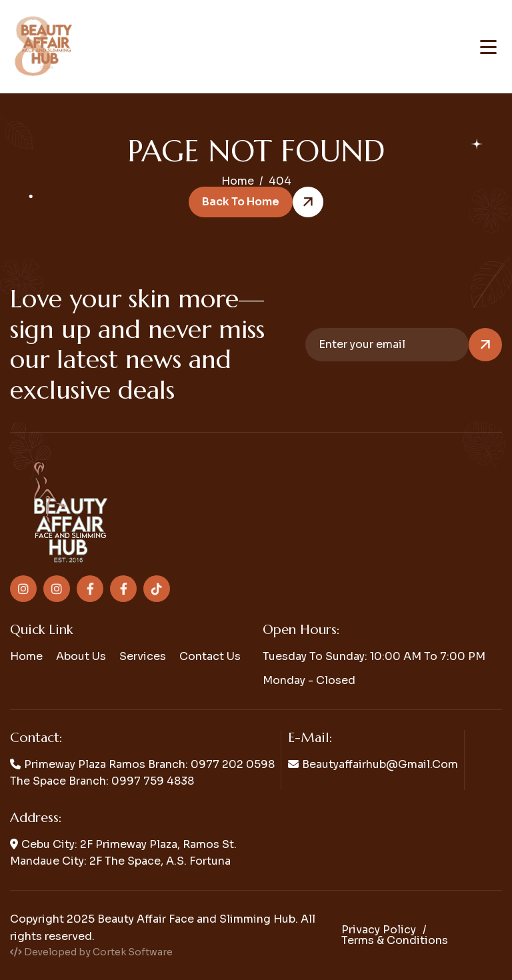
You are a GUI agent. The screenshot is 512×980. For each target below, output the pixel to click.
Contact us (210, 656)
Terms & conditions (395, 940)
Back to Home (241, 202)
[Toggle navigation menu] (488, 47)
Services (143, 656)
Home (26, 656)
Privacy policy (379, 930)
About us (81, 656)
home (238, 181)
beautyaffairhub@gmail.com (380, 764)
